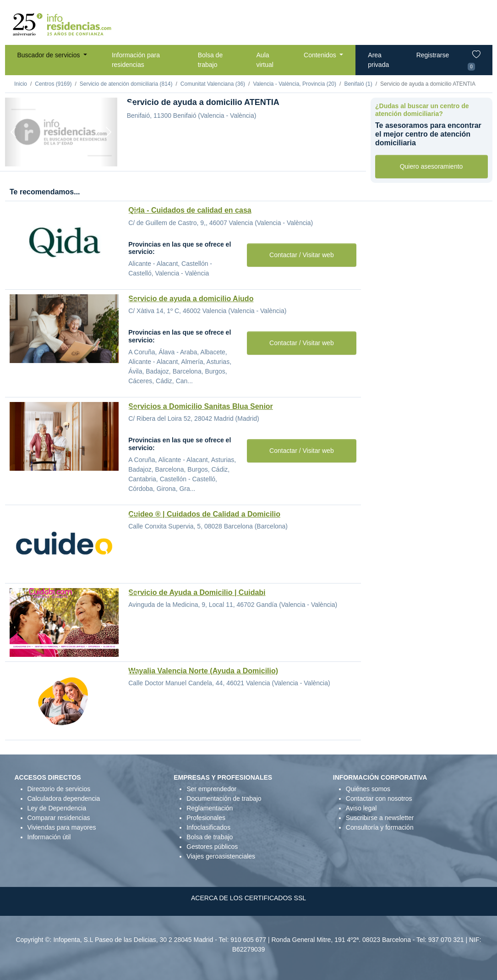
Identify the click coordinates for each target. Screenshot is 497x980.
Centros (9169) (53, 84)
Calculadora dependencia (64, 798)
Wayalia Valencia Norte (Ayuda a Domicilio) (203, 671)
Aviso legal (361, 808)
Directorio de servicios (59, 789)
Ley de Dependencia (57, 808)
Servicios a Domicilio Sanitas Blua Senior (201, 406)
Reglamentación (210, 808)
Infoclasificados (208, 827)
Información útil (49, 837)
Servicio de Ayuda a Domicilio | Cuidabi (197, 592)
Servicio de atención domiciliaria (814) (126, 84)
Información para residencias (136, 60)
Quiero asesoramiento (431, 166)
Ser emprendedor (211, 789)
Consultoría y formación (380, 827)
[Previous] (14, 132)
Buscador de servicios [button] (50, 55)
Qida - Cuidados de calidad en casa (190, 210)
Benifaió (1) (358, 84)
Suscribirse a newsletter (380, 818)
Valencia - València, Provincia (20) (295, 84)
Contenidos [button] (321, 55)
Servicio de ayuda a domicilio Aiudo (191, 299)
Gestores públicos (212, 847)
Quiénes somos (368, 789)
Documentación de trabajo (224, 798)
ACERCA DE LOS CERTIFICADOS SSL (248, 898)
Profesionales (206, 818)
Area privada (378, 60)
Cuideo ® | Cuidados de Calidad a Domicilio (204, 514)
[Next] (109, 132)
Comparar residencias (59, 818)
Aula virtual (265, 60)
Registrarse (433, 55)
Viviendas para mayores (62, 827)
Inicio (21, 84)
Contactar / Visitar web (302, 255)
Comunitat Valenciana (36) (213, 84)
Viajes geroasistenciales (221, 856)
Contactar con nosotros (379, 798)
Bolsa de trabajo (210, 60)
